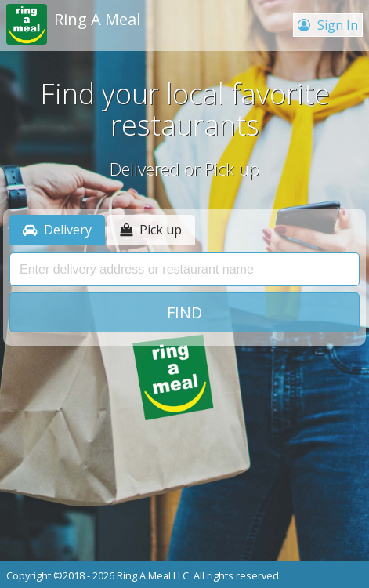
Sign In (328, 25)
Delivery (57, 230)
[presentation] (184, 270)
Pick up (151, 230)
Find (184, 312)
